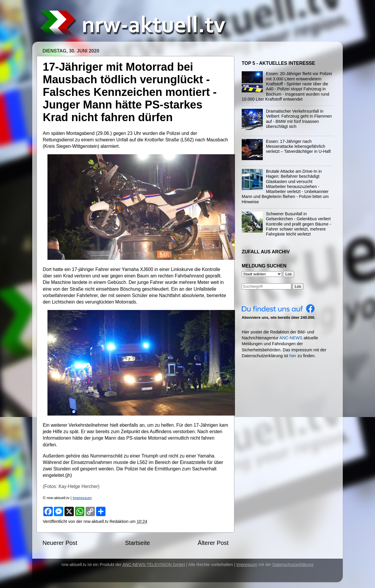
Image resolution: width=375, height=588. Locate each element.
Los (298, 286)
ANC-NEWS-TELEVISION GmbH (154, 565)
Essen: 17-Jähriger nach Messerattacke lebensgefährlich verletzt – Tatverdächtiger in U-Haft (298, 146)
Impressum (82, 498)
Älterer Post (213, 543)
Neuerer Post (60, 543)
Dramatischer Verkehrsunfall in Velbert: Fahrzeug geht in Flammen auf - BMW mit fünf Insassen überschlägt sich (299, 119)
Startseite (138, 543)
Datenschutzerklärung (293, 565)
